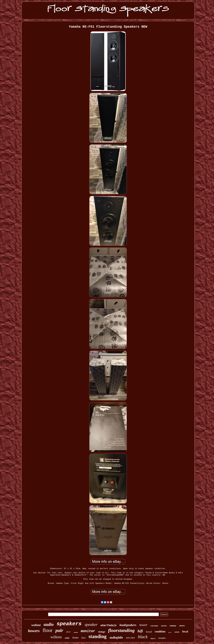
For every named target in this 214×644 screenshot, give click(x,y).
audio (49, 624)
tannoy (173, 626)
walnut (36, 625)
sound (76, 632)
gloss (170, 632)
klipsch (153, 638)
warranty (154, 626)
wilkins (56, 637)
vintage (102, 632)
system (177, 632)
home (75, 638)
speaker (91, 624)
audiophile (116, 637)
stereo (182, 626)
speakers (69, 624)
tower (143, 625)
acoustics (162, 638)
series (130, 638)
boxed (149, 632)
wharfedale (108, 625)
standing (98, 636)
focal (185, 631)
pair (59, 630)
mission (164, 626)
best (83, 638)
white (67, 638)
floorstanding (121, 630)
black (143, 637)
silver (68, 632)
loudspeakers (128, 625)
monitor (88, 631)
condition (160, 632)
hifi (140, 631)
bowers (34, 631)
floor (48, 630)
